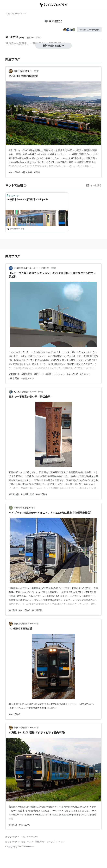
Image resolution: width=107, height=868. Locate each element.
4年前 (53, 268)
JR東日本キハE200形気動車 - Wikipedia (27, 199)
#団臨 (37, 172)
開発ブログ (40, 842)
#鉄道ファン (27, 378)
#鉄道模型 (27, 374)
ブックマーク (13, 195)
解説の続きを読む (54, 46)
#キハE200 (14, 172)
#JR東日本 (14, 374)
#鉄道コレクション (55, 374)
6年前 (33, 508)
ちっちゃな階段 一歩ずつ (25, 392)
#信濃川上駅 (27, 494)
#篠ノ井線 (27, 172)
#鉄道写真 (14, 378)
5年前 (41, 392)
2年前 (36, 71)
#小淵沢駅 (37, 610)
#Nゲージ (39, 374)
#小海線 (13, 610)
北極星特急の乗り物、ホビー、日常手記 (31, 268)
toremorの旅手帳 (21, 508)
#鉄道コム (85, 374)
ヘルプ (30, 842)
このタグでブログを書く (89, 30)
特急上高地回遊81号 (23, 71)
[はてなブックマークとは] (25, 185)
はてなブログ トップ (16, 14)
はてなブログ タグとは (15, 842)
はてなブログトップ (56, 842)
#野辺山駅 (14, 494)
